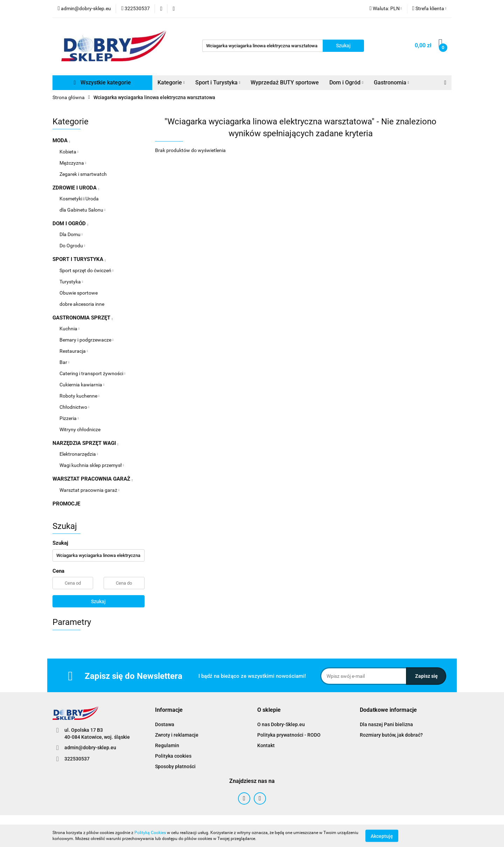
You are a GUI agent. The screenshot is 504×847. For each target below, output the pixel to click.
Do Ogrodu (72, 246)
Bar (64, 362)
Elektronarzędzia (79, 454)
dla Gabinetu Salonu (82, 210)
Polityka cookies (173, 756)
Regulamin (167, 745)
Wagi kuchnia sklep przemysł (92, 465)
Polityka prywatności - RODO (289, 735)
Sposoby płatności (175, 766)
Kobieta (69, 152)
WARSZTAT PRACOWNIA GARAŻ (93, 479)
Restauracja (74, 351)
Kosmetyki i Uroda (79, 199)
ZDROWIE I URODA (76, 188)
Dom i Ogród (346, 82)
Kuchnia (69, 329)
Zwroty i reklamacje (177, 735)
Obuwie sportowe (79, 293)
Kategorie (171, 82)
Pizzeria (69, 418)
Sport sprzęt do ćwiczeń (86, 270)
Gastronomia (391, 82)
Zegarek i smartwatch (83, 174)
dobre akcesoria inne (82, 304)
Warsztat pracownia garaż (89, 490)
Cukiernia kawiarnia (82, 385)
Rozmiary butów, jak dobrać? (391, 735)
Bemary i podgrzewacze (86, 340)
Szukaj (98, 601)
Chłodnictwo (74, 407)
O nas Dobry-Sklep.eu (281, 724)
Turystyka (71, 282)
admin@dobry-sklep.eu (90, 748)
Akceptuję (382, 836)
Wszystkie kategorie (103, 82)
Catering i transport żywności (92, 373)
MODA (61, 140)
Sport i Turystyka (218, 82)
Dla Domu (71, 234)
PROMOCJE (66, 504)
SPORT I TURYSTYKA (79, 259)
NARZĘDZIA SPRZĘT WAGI (85, 443)
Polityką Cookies (150, 833)
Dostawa (165, 724)
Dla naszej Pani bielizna (386, 724)
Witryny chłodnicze (80, 429)
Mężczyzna (73, 163)
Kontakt (266, 745)
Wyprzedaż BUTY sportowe (285, 82)
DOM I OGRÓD (70, 223)
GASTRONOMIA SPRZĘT (83, 318)
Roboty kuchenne (79, 396)
